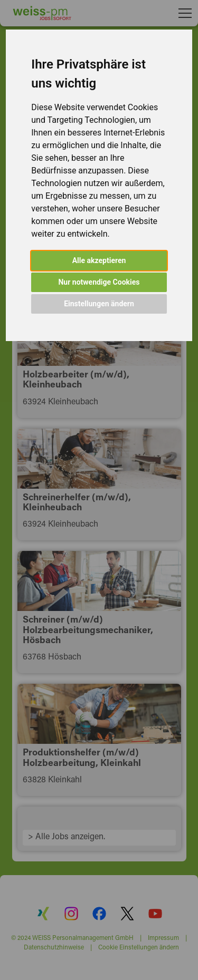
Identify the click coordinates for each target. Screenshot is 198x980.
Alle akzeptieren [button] (99, 260)
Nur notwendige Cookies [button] (99, 282)
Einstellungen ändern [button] (99, 304)
